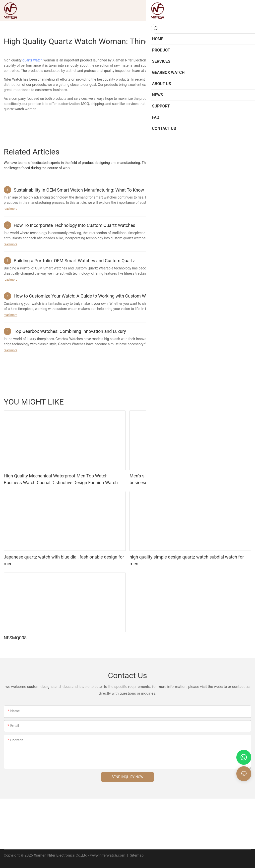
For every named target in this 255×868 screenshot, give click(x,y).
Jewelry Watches (218, 402)
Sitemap (136, 855)
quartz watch (32, 60)
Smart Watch (190, 402)
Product (243, 402)
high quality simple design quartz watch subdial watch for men (187, 560)
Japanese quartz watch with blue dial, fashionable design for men (64, 560)
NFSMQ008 (15, 638)
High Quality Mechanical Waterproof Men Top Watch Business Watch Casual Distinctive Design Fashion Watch (61, 479)
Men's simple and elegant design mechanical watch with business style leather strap (185, 479)
